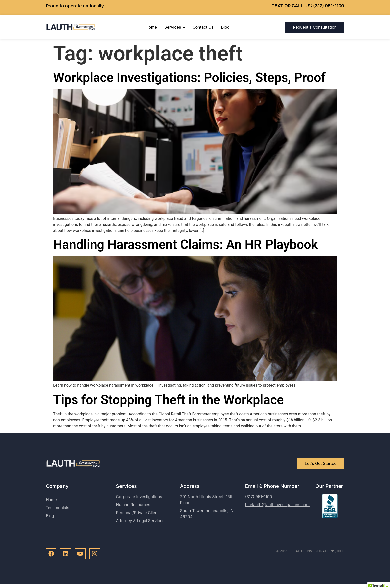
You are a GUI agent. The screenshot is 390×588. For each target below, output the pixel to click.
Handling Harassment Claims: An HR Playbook (186, 245)
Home (151, 27)
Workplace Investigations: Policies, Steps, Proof (189, 78)
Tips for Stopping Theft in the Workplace (168, 400)
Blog (225, 27)
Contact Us (203, 27)
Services (175, 27)
